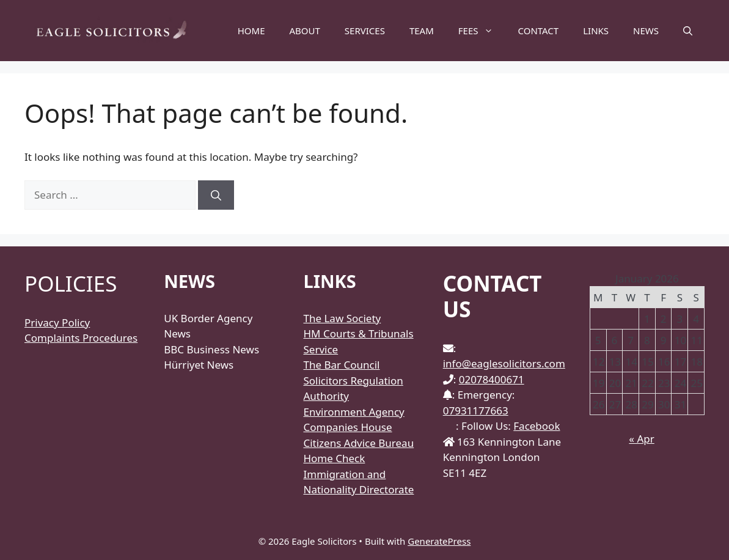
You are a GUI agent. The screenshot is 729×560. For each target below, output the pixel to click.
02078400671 (492, 379)
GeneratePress (439, 541)
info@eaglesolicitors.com (504, 363)
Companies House (347, 427)
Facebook (537, 426)
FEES (482, 31)
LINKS (596, 31)
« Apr (641, 439)
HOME (251, 31)
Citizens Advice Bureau (358, 443)
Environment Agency (354, 412)
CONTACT (538, 31)
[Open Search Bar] (688, 31)
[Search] (216, 195)
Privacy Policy (57, 322)
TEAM (422, 31)
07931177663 (476, 411)
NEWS (646, 31)
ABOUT (305, 31)
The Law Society (342, 318)
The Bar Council (341, 365)
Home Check (334, 458)
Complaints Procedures (81, 338)
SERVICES (365, 31)
